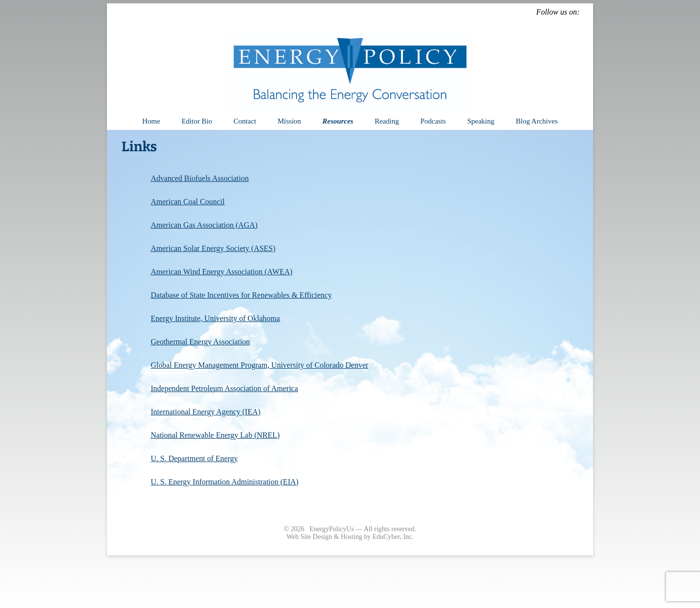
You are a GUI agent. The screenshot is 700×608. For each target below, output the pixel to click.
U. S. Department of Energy (194, 458)
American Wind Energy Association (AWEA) (222, 272)
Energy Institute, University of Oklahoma (215, 318)
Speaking (481, 121)
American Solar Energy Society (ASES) (213, 248)
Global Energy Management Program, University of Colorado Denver (260, 365)
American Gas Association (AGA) (204, 225)
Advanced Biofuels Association (200, 178)
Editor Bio (197, 121)
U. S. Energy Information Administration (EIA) (225, 482)
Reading (387, 121)
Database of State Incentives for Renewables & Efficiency (241, 295)
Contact (245, 121)
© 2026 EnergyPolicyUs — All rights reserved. (350, 529)
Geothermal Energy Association (200, 342)
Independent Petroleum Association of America (224, 388)
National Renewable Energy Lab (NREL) (215, 435)
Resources (338, 121)
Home (151, 121)
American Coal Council (188, 202)
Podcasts (433, 121)
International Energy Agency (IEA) (206, 412)
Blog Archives (537, 121)
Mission (289, 121)
